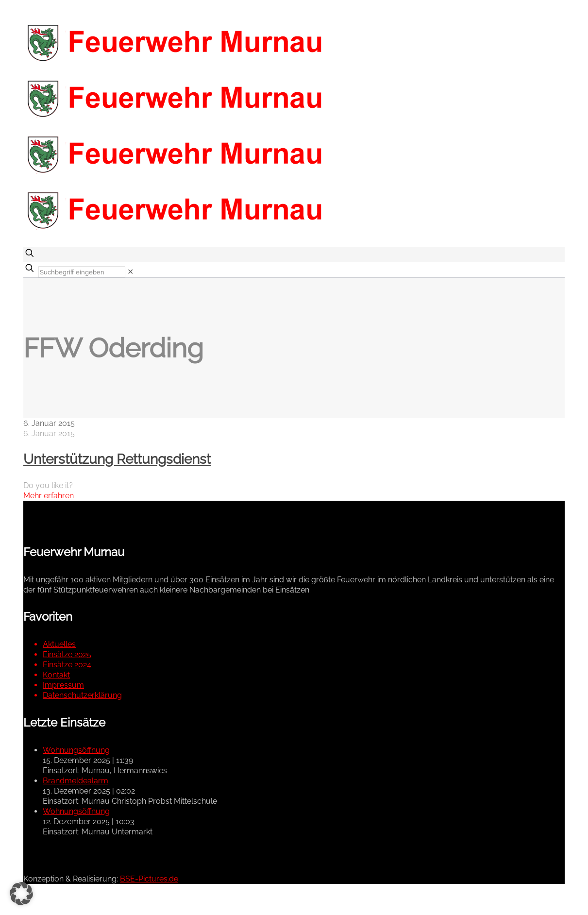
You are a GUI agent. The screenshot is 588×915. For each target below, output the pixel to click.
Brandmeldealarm (76, 781)
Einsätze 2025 (67, 654)
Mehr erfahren (49, 496)
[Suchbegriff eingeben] (82, 272)
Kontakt (56, 675)
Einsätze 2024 (67, 665)
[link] (130, 272)
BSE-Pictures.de (149, 879)
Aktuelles (59, 644)
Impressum (63, 685)
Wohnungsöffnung (76, 750)
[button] (21, 894)
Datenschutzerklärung (82, 695)
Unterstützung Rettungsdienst (117, 459)
